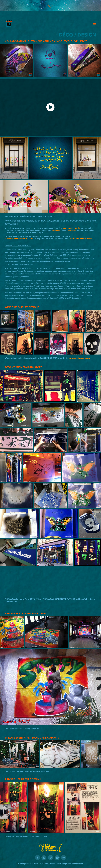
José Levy (56, 230)
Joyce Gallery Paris (71, 228)
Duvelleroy (71, 230)
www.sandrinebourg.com (79, 358)
